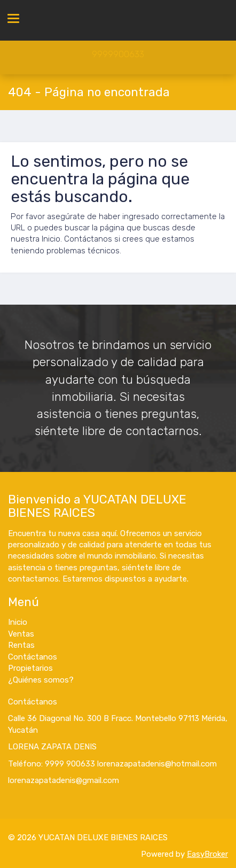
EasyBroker (207, 854)
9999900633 (118, 54)
